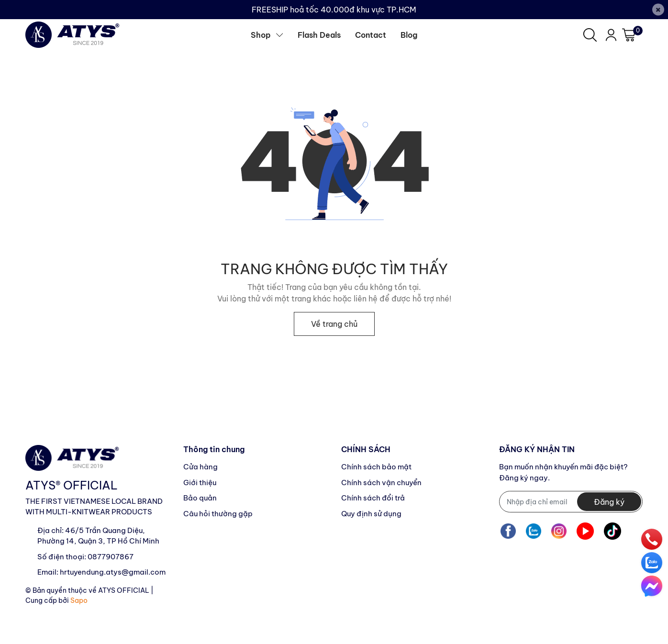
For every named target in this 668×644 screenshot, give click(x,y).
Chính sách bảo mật (376, 467)
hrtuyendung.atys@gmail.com (113, 572)
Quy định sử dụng (371, 514)
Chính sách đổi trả (373, 498)
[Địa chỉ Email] (571, 502)
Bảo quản (200, 498)
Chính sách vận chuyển (381, 483)
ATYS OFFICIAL (124, 590)
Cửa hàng (200, 467)
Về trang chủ (334, 324)
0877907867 (111, 557)
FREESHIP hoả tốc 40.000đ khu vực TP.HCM (334, 10)
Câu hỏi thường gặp (218, 514)
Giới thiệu (200, 483)
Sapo (79, 600)
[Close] (658, 10)
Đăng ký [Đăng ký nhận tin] (609, 502)
